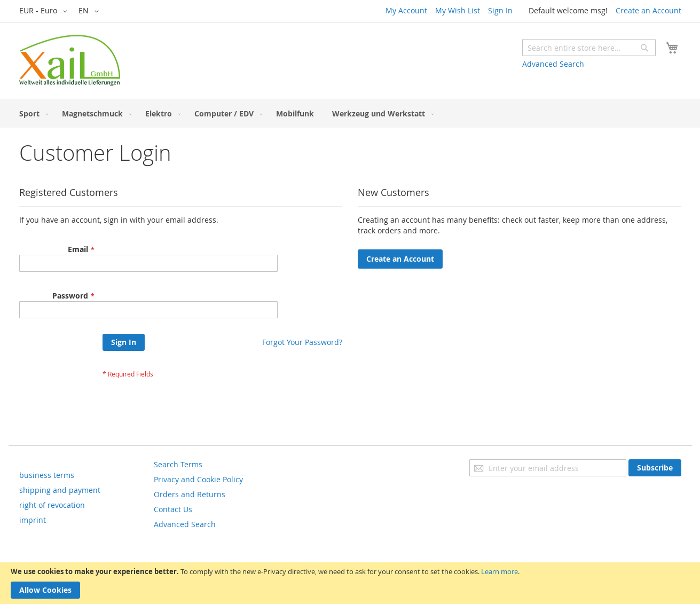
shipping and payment (60, 490)
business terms (47, 475)
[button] (45, 11)
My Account (406, 10)
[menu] (350, 113)
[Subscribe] (655, 468)
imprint (33, 520)
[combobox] (589, 48)
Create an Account (648, 10)
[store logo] (70, 60)
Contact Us (173, 509)
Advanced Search (553, 64)
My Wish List (458, 10)
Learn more (500, 571)
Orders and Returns (190, 494)
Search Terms (178, 464)
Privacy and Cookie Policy (198, 479)
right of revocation (52, 505)
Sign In (500, 10)
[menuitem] (32, 113)
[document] (350, 583)
